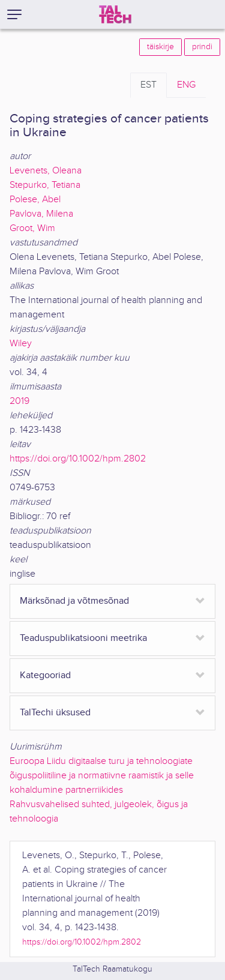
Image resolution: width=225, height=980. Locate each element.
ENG (186, 85)
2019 (19, 401)
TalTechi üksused (55, 713)
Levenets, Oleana (46, 171)
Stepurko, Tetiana (45, 185)
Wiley (21, 344)
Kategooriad (45, 675)
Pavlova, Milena (41, 214)
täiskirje (160, 47)
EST (148, 85)
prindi (202, 47)
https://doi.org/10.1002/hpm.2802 (78, 459)
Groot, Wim (32, 228)
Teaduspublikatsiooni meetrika (83, 638)
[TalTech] (115, 14)
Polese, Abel (35, 200)
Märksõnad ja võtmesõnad (74, 601)
